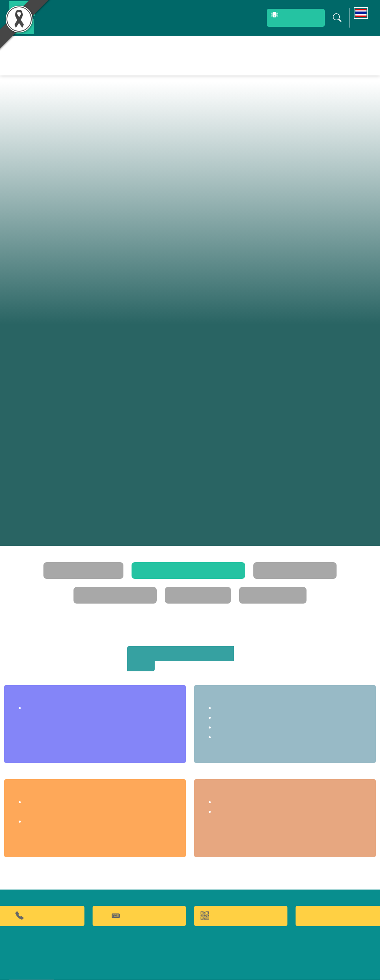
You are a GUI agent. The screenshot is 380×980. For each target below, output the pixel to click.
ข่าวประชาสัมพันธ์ (309, 55)
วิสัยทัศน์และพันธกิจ (52, 561)
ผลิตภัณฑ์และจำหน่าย (213, 55)
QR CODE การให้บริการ (241, 895)
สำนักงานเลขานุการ (51, 688)
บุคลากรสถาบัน (68, 18)
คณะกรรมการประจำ (329, 561)
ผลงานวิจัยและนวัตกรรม (148, 55)
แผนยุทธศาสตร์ (154, 586)
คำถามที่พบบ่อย (139, 895)
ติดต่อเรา (351, 55)
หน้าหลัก (107, 55)
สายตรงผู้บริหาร (277, 19)
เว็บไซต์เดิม (35, 971)
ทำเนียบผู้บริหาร (225, 586)
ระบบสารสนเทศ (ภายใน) (206, 18)
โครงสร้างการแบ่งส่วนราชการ (148, 561)
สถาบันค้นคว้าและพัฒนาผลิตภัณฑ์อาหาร (188, 644)
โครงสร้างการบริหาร (246, 561)
